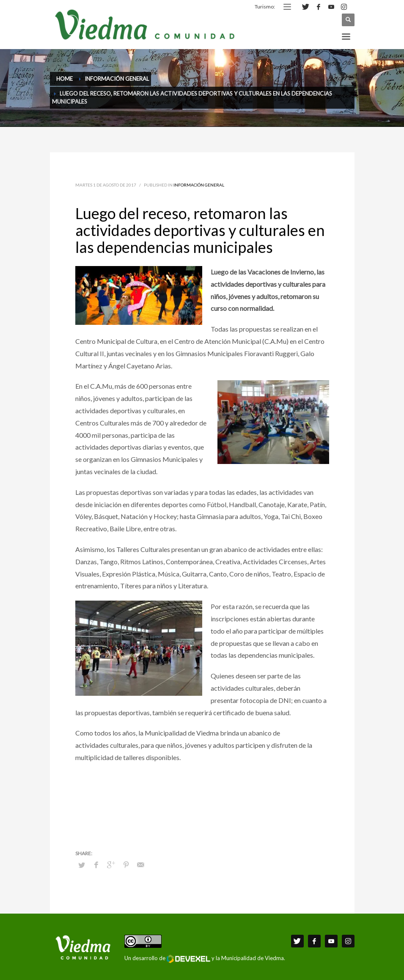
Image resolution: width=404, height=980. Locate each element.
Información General (199, 185)
